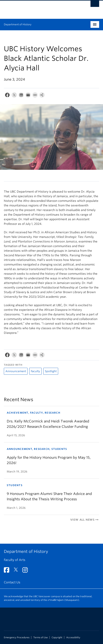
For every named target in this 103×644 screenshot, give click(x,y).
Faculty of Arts (15, 560)
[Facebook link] (8, 571)
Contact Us (12, 582)
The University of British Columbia (37, 8)
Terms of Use (41, 637)
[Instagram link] (26, 571)
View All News (85, 520)
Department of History (18, 24)
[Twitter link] (17, 571)
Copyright (57, 637)
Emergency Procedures (17, 637)
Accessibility (73, 637)
